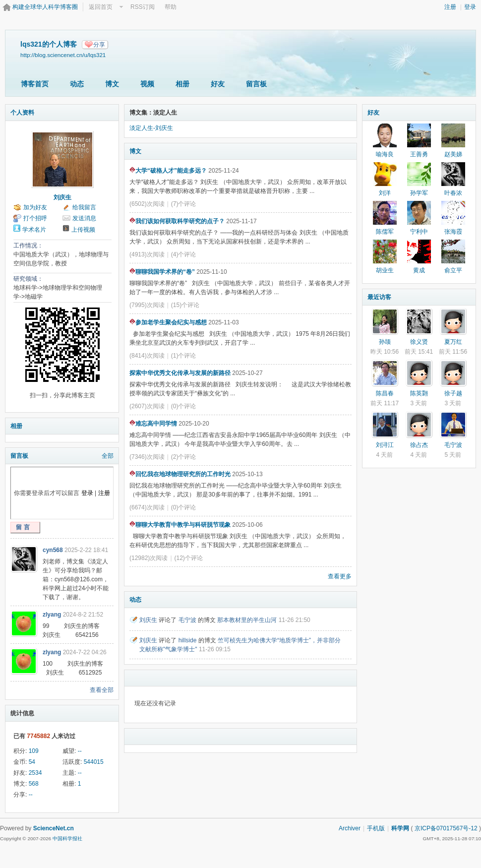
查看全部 (102, 690)
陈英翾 (419, 393)
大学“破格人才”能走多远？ (168, 171)
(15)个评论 (185, 305)
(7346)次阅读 (147, 457)
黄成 (419, 270)
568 (34, 784)
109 (34, 751)
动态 (77, 84)
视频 (147, 84)
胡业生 (385, 270)
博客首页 (35, 84)
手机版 (376, 828)
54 (32, 762)
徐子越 (453, 393)
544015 (94, 762)
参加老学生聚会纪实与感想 (168, 322)
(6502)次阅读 (147, 204)
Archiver (350, 828)
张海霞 (453, 232)
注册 (450, 7)
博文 (112, 84)
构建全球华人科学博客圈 (45, 7)
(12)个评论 (189, 558)
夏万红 (453, 342)
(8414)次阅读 (147, 356)
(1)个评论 (184, 356)
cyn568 (53, 550)
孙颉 (385, 342)
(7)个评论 (184, 204)
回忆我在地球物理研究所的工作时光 (180, 474)
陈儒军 (385, 232)
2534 (35, 773)
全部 (108, 456)
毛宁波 (187, 620)
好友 (218, 84)
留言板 (256, 84)
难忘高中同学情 (153, 424)
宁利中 (419, 232)
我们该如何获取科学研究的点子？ (177, 221)
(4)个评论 (184, 254)
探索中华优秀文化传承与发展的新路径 (180, 373)
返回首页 (101, 7)
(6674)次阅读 (147, 507)
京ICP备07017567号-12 (446, 828)
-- (80, 751)
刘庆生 (62, 197)
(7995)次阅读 (147, 305)
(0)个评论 (184, 406)
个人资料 (22, 113)
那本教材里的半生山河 (247, 620)
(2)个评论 (184, 457)
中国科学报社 (67, 838)
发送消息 (84, 218)
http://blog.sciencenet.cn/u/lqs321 (63, 55)
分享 (99, 45)
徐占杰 (419, 445)
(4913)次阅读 (147, 254)
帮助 (171, 7)
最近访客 (379, 297)
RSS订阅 (143, 7)
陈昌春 (385, 393)
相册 (182, 84)
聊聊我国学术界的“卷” (162, 272)
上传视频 (83, 230)
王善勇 (419, 154)
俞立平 (453, 270)
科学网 (400, 828)
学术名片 (34, 230)
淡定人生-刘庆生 (151, 128)
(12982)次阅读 (149, 558)
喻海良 (385, 154)
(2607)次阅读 (147, 406)
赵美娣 (453, 154)
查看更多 (340, 576)
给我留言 (84, 207)
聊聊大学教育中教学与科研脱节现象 (180, 525)
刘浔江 (385, 445)
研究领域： (28, 279)
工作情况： (28, 246)
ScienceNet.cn (54, 828)
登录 (470, 7)
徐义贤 (419, 342)
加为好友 (35, 207)
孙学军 (419, 193)
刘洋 (385, 193)
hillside (188, 640)
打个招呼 (35, 218)
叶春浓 (453, 193)
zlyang (52, 615)
